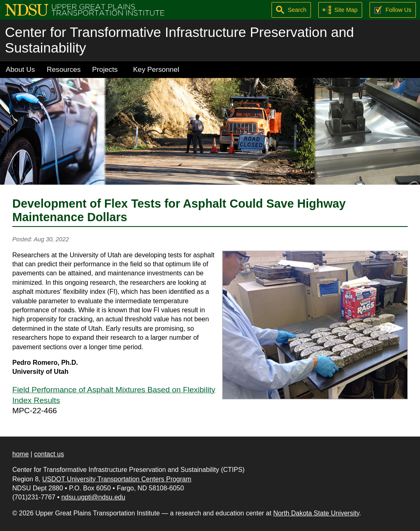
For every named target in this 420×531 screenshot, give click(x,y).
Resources (64, 69)
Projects (105, 69)
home (21, 454)
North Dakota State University (316, 513)
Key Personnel (156, 69)
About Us (20, 69)
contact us (49, 454)
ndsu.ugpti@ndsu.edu (93, 497)
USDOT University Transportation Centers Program (117, 479)
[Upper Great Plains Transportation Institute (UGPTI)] (85, 9)
